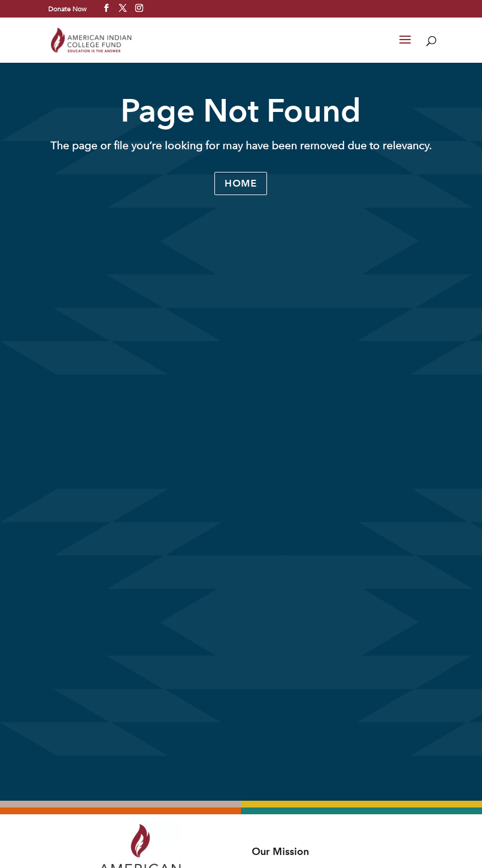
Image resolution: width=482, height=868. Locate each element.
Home (241, 183)
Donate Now (67, 8)
